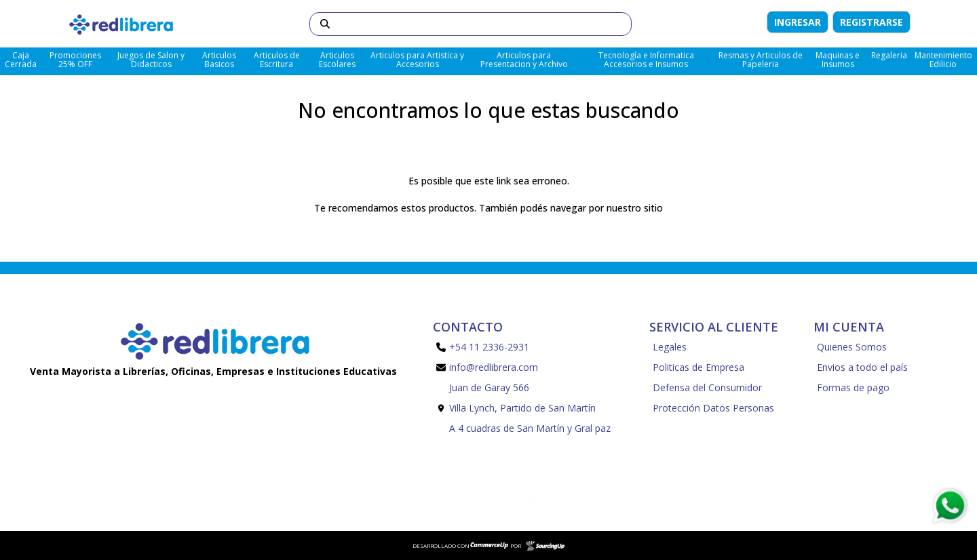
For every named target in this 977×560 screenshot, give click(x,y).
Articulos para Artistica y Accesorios (417, 60)
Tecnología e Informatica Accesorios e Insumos (646, 60)
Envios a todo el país (862, 367)
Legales (670, 347)
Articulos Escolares (337, 60)
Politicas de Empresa (698, 367)
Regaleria (889, 55)
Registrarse (871, 22)
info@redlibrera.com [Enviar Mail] (487, 367)
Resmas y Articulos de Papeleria (761, 60)
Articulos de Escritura (277, 60)
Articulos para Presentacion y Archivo (524, 60)
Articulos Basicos (219, 60)
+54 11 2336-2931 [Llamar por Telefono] (483, 347)
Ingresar (798, 22)
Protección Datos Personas (713, 408)
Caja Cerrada (21, 60)
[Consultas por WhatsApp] (950, 506)
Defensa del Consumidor (707, 387)
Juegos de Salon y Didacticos (151, 60)
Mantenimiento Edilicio (943, 60)
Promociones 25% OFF (75, 60)
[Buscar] (471, 24)
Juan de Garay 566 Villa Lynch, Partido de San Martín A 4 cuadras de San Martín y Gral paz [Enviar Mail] (523, 408)
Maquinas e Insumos (838, 60)
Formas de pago (853, 387)
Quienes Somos (852, 347)
